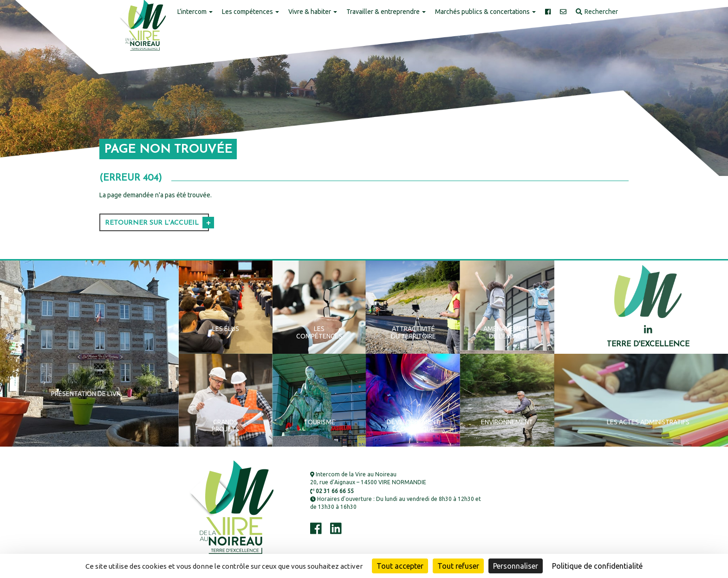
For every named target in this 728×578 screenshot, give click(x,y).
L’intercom (195, 12)
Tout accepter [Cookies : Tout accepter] (400, 566)
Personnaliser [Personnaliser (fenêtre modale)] (516, 566)
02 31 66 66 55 (332, 491)
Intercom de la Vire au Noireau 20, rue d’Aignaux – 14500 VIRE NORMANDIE (368, 478)
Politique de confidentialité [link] (597, 566)
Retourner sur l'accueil (152, 223)
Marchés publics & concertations (485, 12)
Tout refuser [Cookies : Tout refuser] (458, 566)
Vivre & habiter (313, 12)
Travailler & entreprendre (386, 12)
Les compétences (250, 12)
